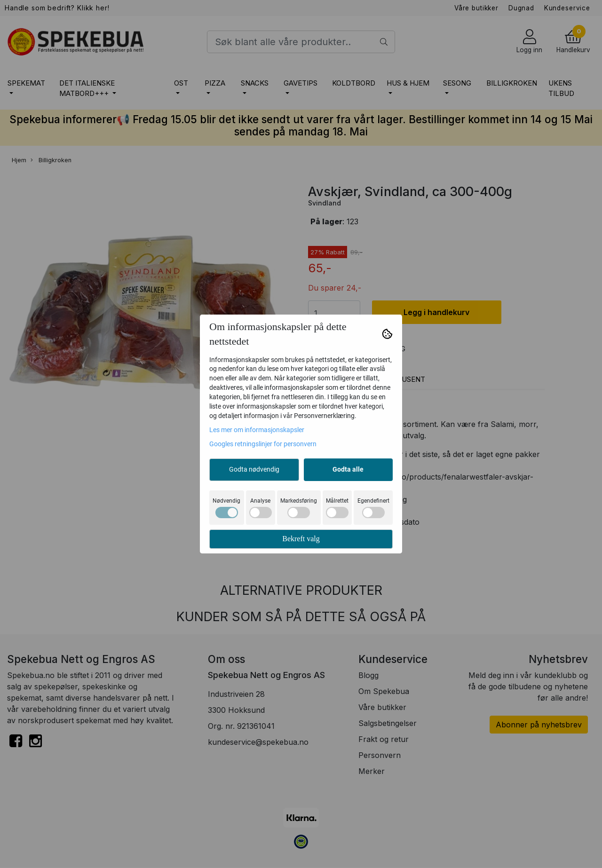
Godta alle (348, 469)
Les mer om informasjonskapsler (257, 430)
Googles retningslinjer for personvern (263, 444)
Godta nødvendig (254, 469)
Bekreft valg (301, 539)
